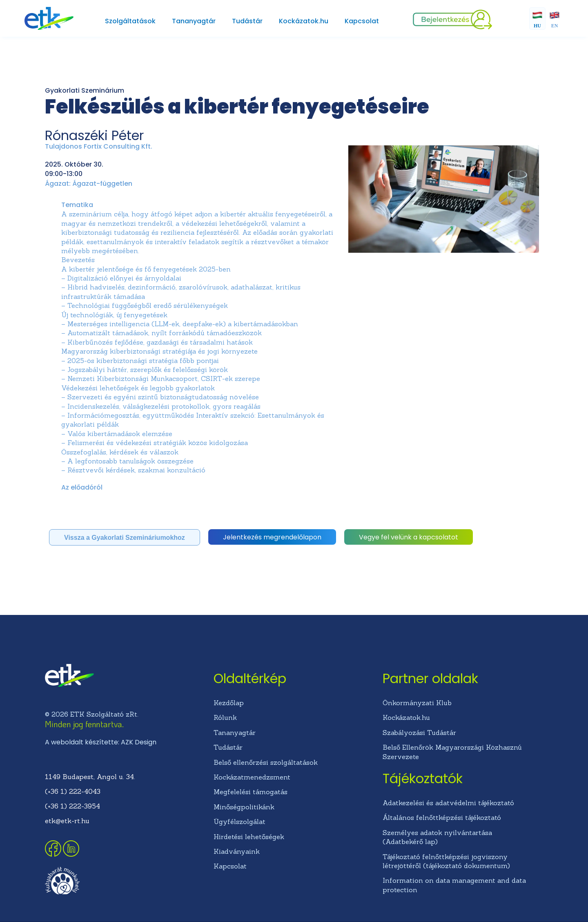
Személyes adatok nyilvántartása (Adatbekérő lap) (437, 837)
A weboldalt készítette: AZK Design (101, 742)
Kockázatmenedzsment (252, 777)
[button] (125, 537)
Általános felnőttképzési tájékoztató (442, 817)
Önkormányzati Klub (417, 703)
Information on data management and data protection (454, 885)
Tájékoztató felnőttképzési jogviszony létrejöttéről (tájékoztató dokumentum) (446, 861)
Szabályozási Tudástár (419, 733)
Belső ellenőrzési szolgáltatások (266, 762)
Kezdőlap (229, 703)
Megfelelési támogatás (251, 792)
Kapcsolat (362, 21)
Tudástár (247, 21)
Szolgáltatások (130, 21)
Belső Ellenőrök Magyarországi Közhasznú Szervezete (452, 752)
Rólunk (225, 717)
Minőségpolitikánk (244, 807)
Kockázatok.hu (304, 21)
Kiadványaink (237, 851)
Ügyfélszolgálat (239, 822)
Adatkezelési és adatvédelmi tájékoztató (448, 803)
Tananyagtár (194, 21)
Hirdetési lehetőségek (249, 837)
